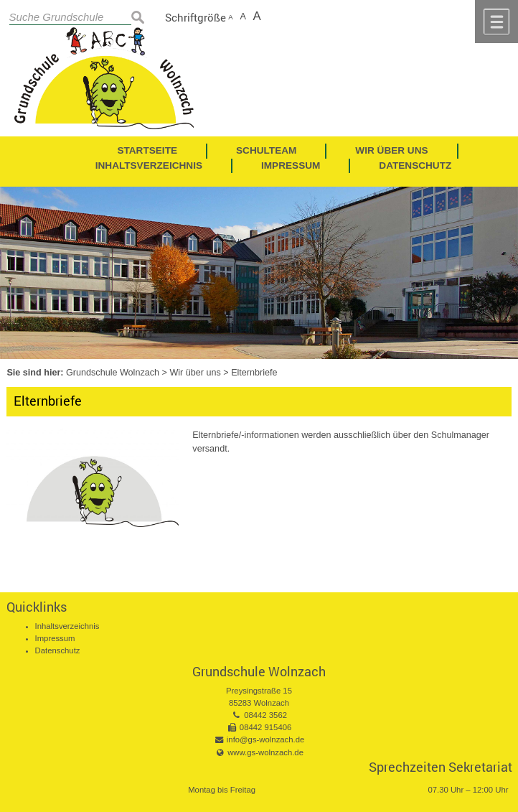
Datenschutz (58, 650)
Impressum (55, 638)
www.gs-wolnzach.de (265, 752)
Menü (496, 22)
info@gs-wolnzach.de (265, 739)
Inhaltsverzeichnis (67, 626)
